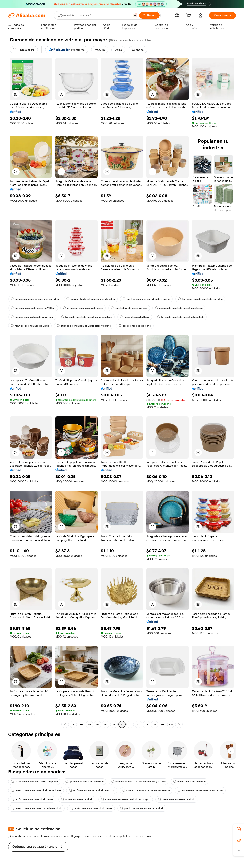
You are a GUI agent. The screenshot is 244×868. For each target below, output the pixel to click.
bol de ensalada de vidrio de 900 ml (33, 308)
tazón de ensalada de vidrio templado (181, 317)
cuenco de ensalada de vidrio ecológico (126, 799)
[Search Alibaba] (94, 15)
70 (122, 724)
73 (147, 724)
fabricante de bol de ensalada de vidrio (91, 299)
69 (114, 724)
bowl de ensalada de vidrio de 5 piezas (146, 299)
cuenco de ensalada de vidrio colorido (179, 308)
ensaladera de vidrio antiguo (129, 308)
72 (138, 724)
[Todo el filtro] (24, 50)
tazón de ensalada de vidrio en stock (92, 790)
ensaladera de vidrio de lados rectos (200, 790)
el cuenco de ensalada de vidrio (83, 308)
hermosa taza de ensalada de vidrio (200, 299)
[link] (239, 829)
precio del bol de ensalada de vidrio (142, 808)
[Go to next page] (179, 724)
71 (130, 724)
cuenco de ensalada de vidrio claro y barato (84, 326)
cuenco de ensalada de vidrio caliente (146, 790)
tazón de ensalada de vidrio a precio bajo (87, 317)
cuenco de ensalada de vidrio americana (36, 790)
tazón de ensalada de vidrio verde (32, 799)
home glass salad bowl (135, 317)
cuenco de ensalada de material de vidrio (36, 808)
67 (98, 724)
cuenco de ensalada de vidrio (177, 799)
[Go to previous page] (65, 724)
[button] (135, 15)
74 (155, 724)
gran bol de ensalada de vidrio (30, 326)
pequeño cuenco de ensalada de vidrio (35, 299)
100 (171, 724)
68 (106, 724)
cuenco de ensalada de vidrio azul (32, 317)
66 (89, 724)
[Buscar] (149, 15)
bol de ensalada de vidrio (135, 326)
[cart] (189, 16)
